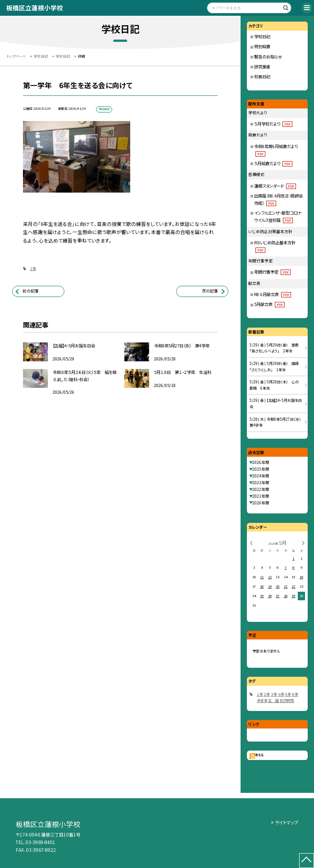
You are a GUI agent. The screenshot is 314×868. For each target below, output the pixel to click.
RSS (259, 755)
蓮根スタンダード (275, 186)
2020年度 (261, 503)
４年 (281, 694)
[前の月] (251, 542)
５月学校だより (273, 124)
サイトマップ (287, 822)
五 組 (273, 700)
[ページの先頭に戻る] (307, 861)
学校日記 (262, 36)
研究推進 (262, 67)
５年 (288, 694)
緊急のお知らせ (268, 57)
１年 (33, 268)
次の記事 (210, 291)
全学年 (262, 700)
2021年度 (261, 496)
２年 (267, 694)
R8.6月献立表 (273, 294)
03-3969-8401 (41, 842)
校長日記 (262, 76)
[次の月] (303, 542)
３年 (274, 694)
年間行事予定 (272, 272)
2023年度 (261, 483)
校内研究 (287, 700)
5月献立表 (269, 304)
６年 (295, 694)
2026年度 (261, 462)
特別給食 (262, 46)
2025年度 (261, 469)
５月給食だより (273, 163)
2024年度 (261, 476)
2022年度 (261, 489)
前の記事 (31, 291)
